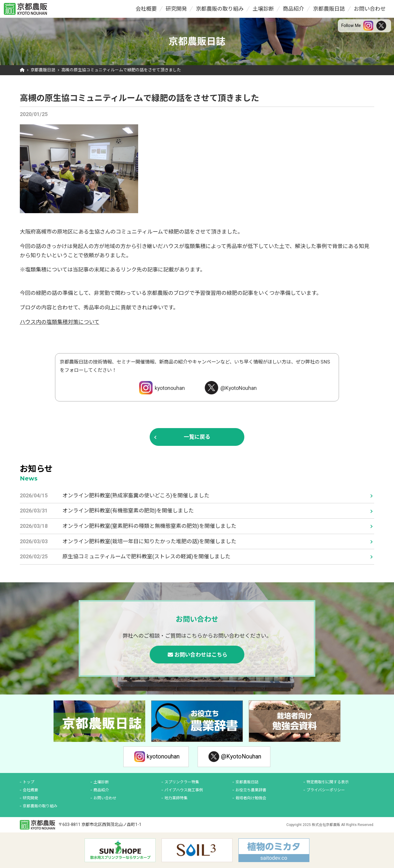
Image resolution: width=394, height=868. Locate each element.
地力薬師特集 (176, 798)
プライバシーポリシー (326, 790)
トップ (29, 782)
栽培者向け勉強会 (251, 798)
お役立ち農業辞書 (251, 790)
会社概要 (146, 9)
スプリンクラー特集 (182, 782)
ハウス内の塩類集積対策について (60, 322)
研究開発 (176, 9)
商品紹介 (293, 9)
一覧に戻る (197, 437)
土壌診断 (263, 9)
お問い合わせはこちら (201, 655)
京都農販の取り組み (220, 9)
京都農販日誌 (329, 9)
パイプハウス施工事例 (184, 790)
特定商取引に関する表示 (328, 782)
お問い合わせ (370, 9)
